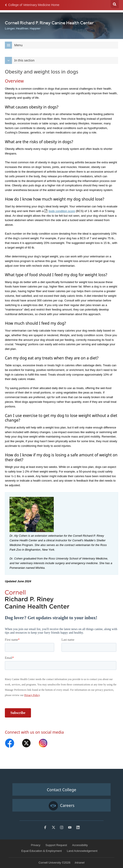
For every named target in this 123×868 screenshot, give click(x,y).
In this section (20, 60)
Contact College (62, 790)
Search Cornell (115, 4)
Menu (14, 45)
